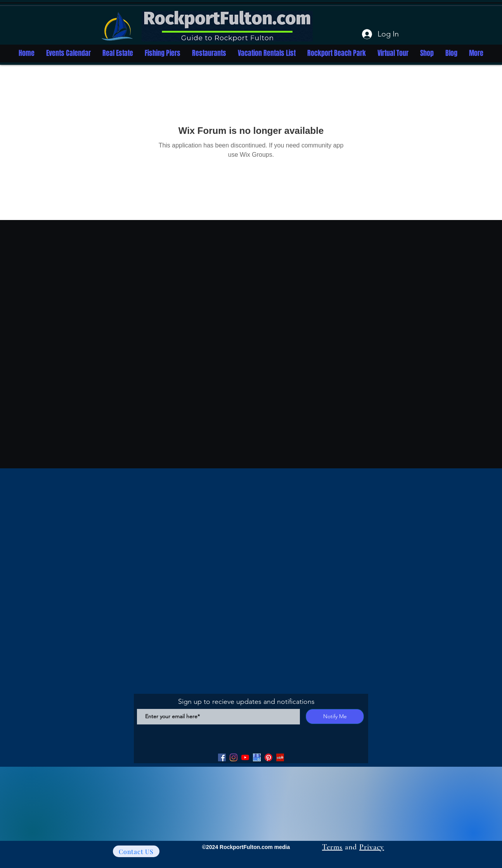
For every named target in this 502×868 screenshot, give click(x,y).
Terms (332, 847)
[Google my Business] (257, 757)
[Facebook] (222, 757)
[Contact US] (136, 851)
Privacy (372, 847)
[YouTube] (245, 757)
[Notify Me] (335, 716)
